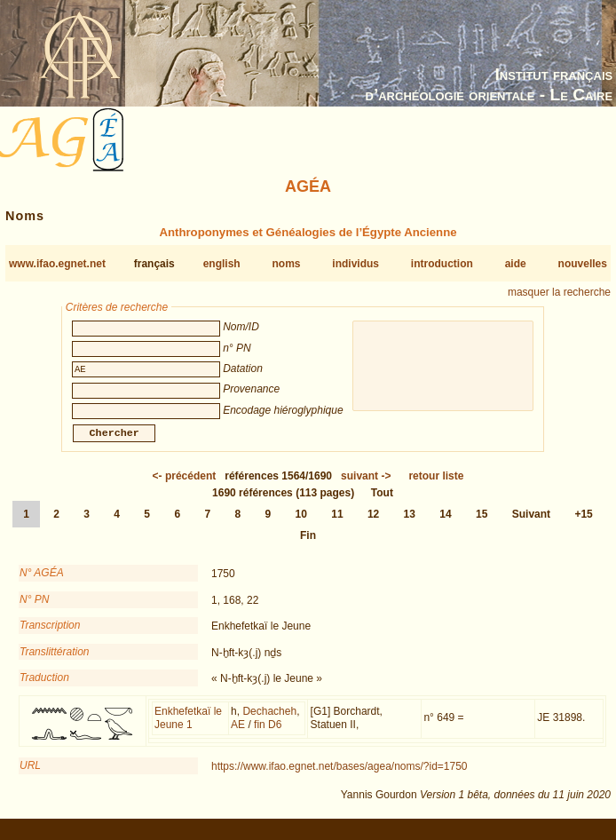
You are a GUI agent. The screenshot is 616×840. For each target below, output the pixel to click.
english (222, 264)
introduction (442, 264)
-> (366, 487)
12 (373, 525)
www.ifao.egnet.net (57, 264)
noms (286, 264)
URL (30, 776)
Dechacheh (269, 722)
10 (301, 525)
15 (482, 525)
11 (337, 525)
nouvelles (583, 264)
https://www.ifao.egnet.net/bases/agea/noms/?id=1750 (340, 777)
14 (445, 525)
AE (238, 735)
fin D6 (268, 735)
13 (410, 525)
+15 (583, 525)
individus (355, 264)
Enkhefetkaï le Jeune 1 (188, 729)
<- (185, 487)
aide (516, 264)
